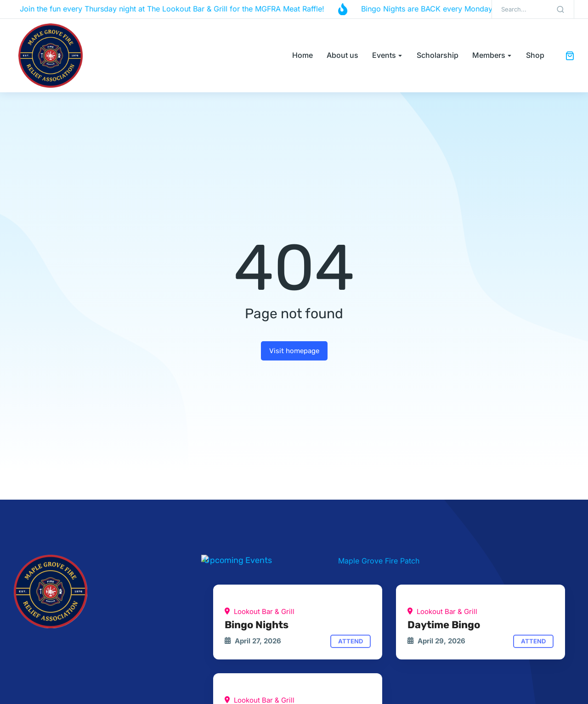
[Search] (560, 9)
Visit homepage (294, 351)
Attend (351, 641)
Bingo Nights (257, 625)
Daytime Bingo (444, 625)
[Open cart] (570, 56)
